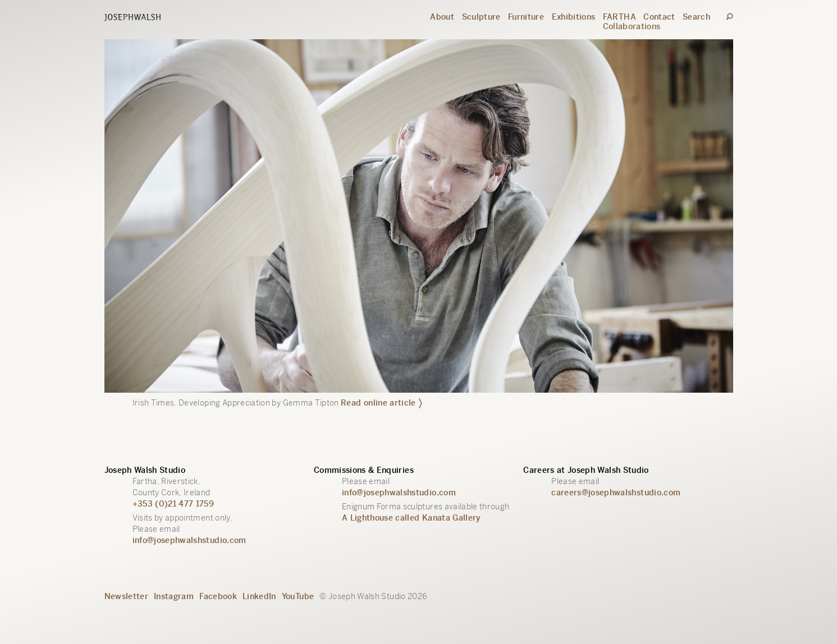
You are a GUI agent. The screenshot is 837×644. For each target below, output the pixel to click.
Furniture (526, 17)
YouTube (298, 596)
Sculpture (481, 17)
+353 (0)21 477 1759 (173, 504)
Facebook (218, 596)
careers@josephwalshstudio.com (616, 493)
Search (696, 17)
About (442, 17)
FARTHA (619, 17)
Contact (659, 17)
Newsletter (127, 596)
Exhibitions (574, 17)
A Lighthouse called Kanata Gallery (411, 518)
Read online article (381, 402)
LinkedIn (259, 596)
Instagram (174, 596)
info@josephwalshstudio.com (189, 540)
